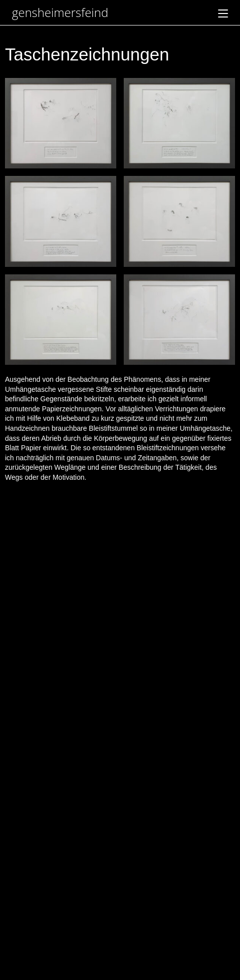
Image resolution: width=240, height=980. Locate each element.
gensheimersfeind (60, 12)
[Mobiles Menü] (223, 12)
